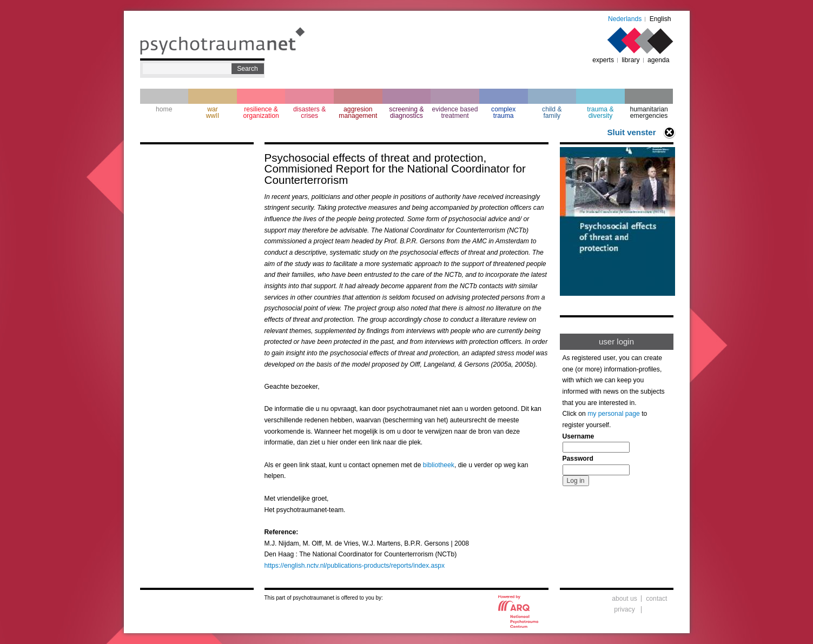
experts (603, 60)
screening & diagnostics (406, 112)
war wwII (213, 112)
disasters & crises (309, 112)
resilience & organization (261, 112)
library (630, 60)
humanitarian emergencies (649, 112)
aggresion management (358, 112)
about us (624, 599)
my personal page (614, 414)
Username (579, 436)
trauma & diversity (600, 112)
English (660, 19)
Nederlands (625, 19)
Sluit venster (631, 132)
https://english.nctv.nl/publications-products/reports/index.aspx (355, 566)
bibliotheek (439, 465)
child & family (552, 112)
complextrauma (503, 112)
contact (656, 599)
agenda (659, 60)
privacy (624, 609)
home (164, 109)
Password (578, 459)
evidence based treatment (455, 112)
